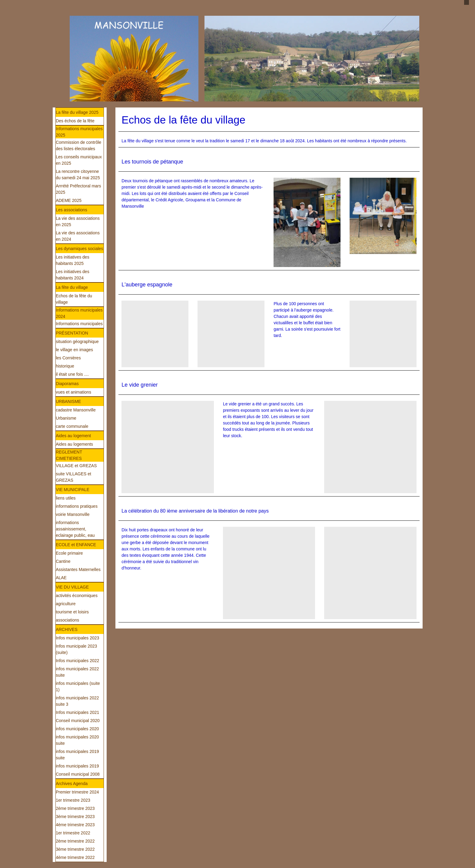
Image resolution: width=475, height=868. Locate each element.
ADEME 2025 (69, 200)
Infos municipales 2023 (77, 638)
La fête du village (72, 287)
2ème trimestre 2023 (75, 808)
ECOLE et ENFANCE (76, 545)
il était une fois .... (72, 374)
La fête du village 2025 (77, 112)
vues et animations (73, 392)
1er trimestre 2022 (73, 833)
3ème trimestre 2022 (75, 849)
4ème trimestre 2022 (75, 857)
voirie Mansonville (73, 514)
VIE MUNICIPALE (73, 490)
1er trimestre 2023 (73, 800)
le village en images (74, 350)
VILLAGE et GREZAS (76, 466)
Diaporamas (67, 384)
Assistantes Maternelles (78, 569)
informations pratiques (77, 506)
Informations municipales (79, 324)
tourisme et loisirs (72, 612)
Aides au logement (73, 436)
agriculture (66, 604)
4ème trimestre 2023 (75, 825)
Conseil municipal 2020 (78, 721)
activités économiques (77, 596)
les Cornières (68, 358)
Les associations (71, 210)
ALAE (61, 578)
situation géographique (77, 342)
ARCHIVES (67, 629)
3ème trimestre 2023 (75, 817)
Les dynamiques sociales (79, 249)
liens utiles (66, 498)
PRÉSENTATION (72, 333)
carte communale (72, 426)
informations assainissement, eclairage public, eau (75, 529)
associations (67, 620)
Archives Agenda (72, 784)
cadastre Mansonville (76, 410)
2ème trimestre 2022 (75, 841)
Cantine (63, 561)
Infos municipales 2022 (77, 661)
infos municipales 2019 (77, 766)
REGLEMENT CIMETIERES (69, 455)
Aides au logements (74, 444)
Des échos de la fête (75, 121)
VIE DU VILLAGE (72, 587)
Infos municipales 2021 (77, 712)
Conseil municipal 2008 (78, 774)
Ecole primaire (69, 553)
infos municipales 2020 (77, 729)
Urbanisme (66, 418)
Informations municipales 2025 (79, 132)
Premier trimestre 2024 (77, 792)
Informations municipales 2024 (79, 313)
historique (65, 366)
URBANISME (68, 401)
